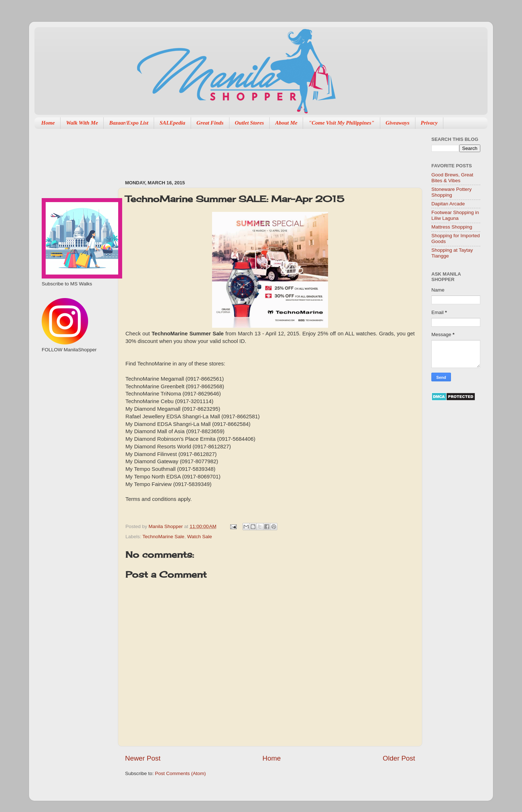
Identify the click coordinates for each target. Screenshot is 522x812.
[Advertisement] (257, 151)
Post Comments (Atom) (181, 773)
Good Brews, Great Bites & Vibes (452, 178)
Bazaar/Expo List (129, 123)
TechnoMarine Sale (163, 537)
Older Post (399, 758)
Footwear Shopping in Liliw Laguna (455, 215)
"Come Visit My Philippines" (341, 123)
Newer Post (143, 758)
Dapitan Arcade (448, 204)
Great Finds (210, 123)
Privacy (429, 123)
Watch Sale (200, 537)
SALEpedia (172, 123)
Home (48, 123)
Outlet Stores (249, 123)
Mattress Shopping (452, 227)
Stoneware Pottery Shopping (451, 192)
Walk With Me (82, 123)
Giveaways (398, 123)
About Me (286, 123)
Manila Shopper (166, 526)
